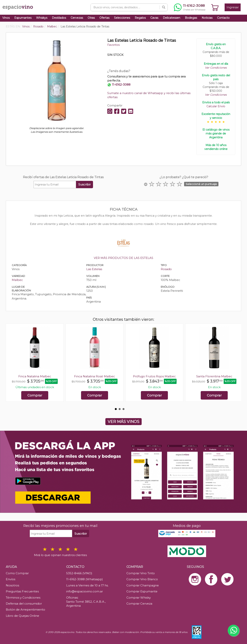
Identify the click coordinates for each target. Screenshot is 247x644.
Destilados (59, 18)
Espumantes (23, 18)
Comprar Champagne (143, 585)
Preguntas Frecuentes (22, 591)
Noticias (207, 18)
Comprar (35, 395)
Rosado (166, 269)
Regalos (140, 18)
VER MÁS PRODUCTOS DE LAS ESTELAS (123, 258)
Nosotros (12, 585)
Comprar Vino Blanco (142, 579)
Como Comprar (17, 573)
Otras (91, 18)
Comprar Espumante (142, 591)
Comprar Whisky (139, 598)
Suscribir (85, 184)
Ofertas (104, 18)
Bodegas (191, 18)
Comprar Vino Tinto (141, 573)
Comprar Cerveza (139, 604)
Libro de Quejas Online (22, 616)
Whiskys (42, 18)
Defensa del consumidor (24, 604)
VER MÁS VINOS (123, 422)
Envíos (11, 579)
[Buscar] (164, 7)
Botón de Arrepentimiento (25, 610)
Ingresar (233, 7)
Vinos (6, 18)
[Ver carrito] (215, 7)
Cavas (154, 18)
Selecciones (122, 18)
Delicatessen (172, 18)
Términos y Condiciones (23, 598)
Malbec (17, 280)
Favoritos (113, 45)
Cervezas (77, 18)
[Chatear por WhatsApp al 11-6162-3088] (190, 7)
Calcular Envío (216, 106)
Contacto (223, 18)
